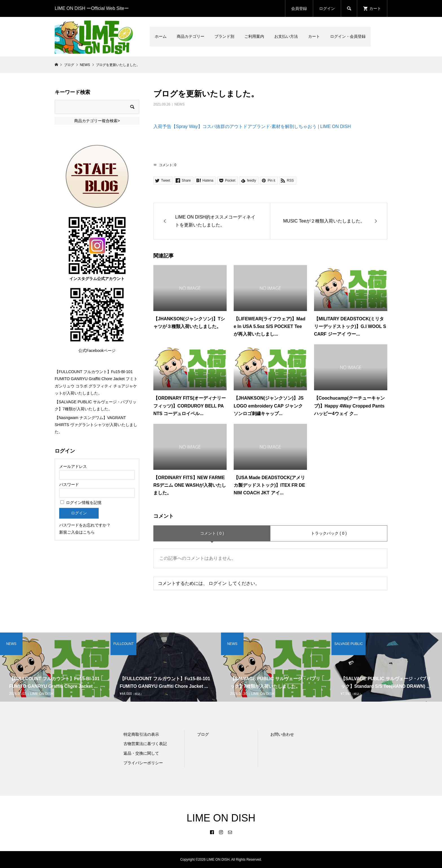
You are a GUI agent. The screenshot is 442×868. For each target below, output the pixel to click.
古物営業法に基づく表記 (145, 744)
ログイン (327, 8)
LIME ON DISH (221, 818)
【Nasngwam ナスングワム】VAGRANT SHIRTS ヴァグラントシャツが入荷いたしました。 (96, 425)
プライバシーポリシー (143, 763)
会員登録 (299, 8)
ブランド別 (224, 36)
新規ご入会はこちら (77, 532)
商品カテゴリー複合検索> (97, 121)
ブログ (203, 734)
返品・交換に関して (141, 753)
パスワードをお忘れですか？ (85, 525)
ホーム (161, 36)
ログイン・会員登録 (348, 36)
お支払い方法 (286, 36)
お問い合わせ (282, 734)
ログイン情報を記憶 (81, 503)
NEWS (180, 104)
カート (314, 36)
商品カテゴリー (191, 36)
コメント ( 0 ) (212, 533)
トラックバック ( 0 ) (329, 533)
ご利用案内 (254, 36)
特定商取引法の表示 (141, 734)
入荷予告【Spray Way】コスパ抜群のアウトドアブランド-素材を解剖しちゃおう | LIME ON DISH (252, 126)
